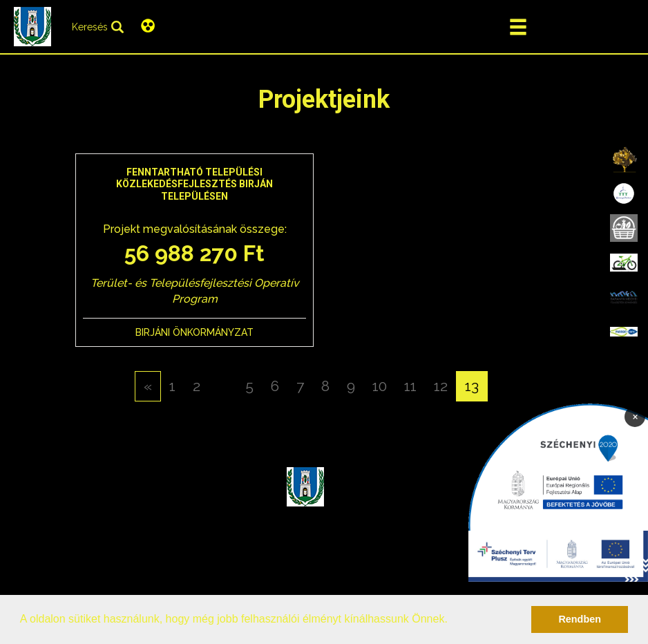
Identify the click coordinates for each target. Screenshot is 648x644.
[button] (452, 621)
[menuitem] (624, 159)
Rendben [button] (580, 619)
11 (410, 386)
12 (441, 386)
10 (380, 386)
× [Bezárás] (635, 416)
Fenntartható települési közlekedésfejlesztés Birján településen (194, 184)
